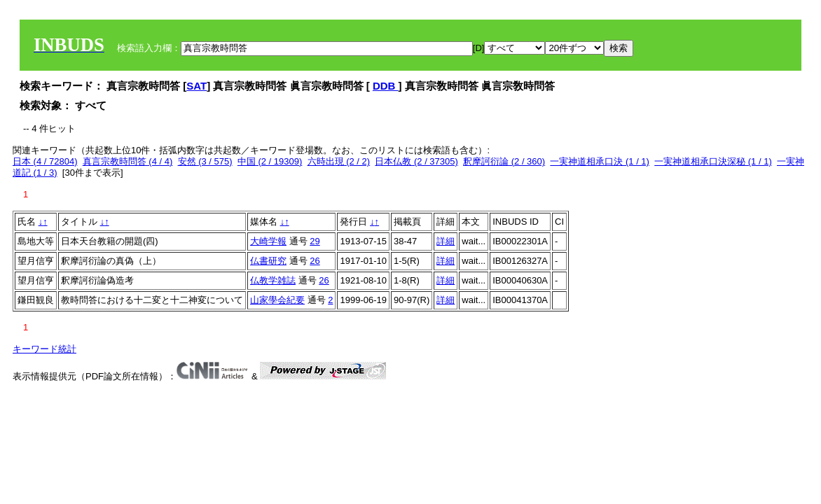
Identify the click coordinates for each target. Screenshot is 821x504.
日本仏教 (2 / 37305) (416, 161)
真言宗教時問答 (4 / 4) (128, 161)
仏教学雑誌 (273, 280)
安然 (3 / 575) (205, 161)
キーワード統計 (44, 349)
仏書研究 (268, 261)
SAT (196, 86)
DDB (386, 86)
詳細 (446, 241)
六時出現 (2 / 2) (339, 161)
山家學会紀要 (277, 300)
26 (315, 261)
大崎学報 (268, 241)
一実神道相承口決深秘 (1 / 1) (713, 161)
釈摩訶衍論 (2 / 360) (504, 161)
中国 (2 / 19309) (270, 161)
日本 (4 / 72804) (45, 161)
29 (315, 241)
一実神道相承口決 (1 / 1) (600, 161)
